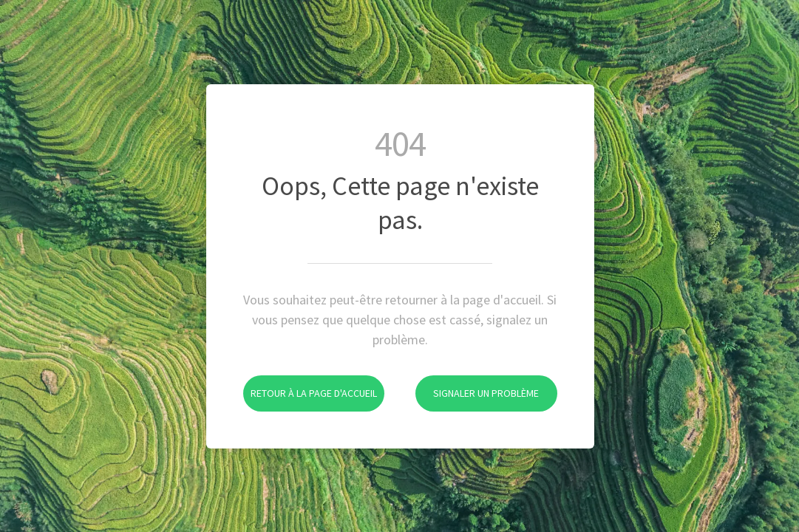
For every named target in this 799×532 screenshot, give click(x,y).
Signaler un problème (477, 384)
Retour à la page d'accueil (310, 384)
